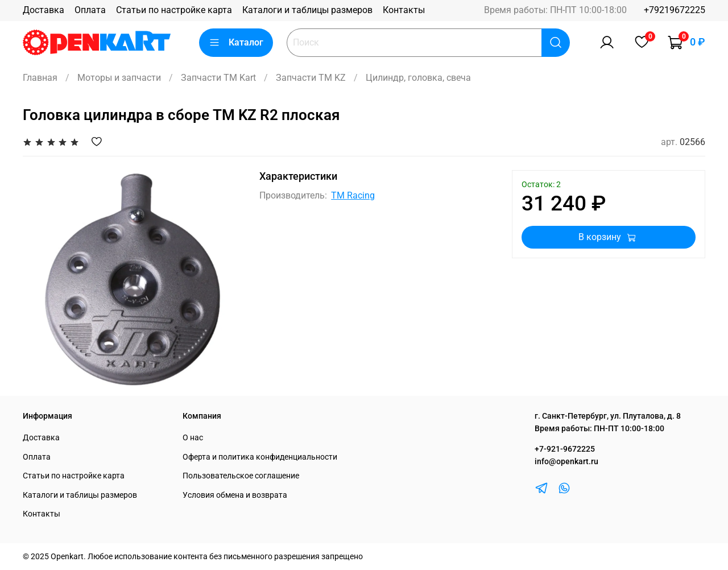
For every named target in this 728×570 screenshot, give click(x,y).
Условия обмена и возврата (235, 495)
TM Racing (353, 195)
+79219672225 (675, 10)
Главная (40, 78)
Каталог (236, 43)
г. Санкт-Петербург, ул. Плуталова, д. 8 (608, 416)
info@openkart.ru (566, 462)
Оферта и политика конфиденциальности (260, 457)
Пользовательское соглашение (241, 476)
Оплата (90, 10)
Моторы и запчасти (119, 78)
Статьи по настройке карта (174, 10)
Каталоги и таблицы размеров (307, 10)
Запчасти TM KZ (311, 78)
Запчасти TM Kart (218, 78)
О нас (193, 438)
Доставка (44, 10)
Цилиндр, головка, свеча (418, 78)
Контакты (404, 10)
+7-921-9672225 (565, 449)
